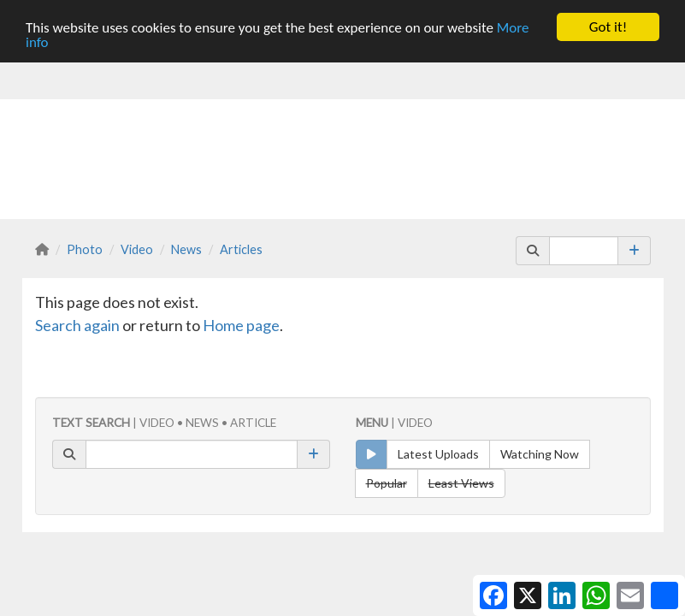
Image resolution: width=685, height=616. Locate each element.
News (186, 249)
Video (137, 249)
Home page (241, 324)
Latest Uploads (438, 454)
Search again (77, 324)
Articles (241, 249)
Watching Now (540, 454)
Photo (85, 249)
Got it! (608, 26)
